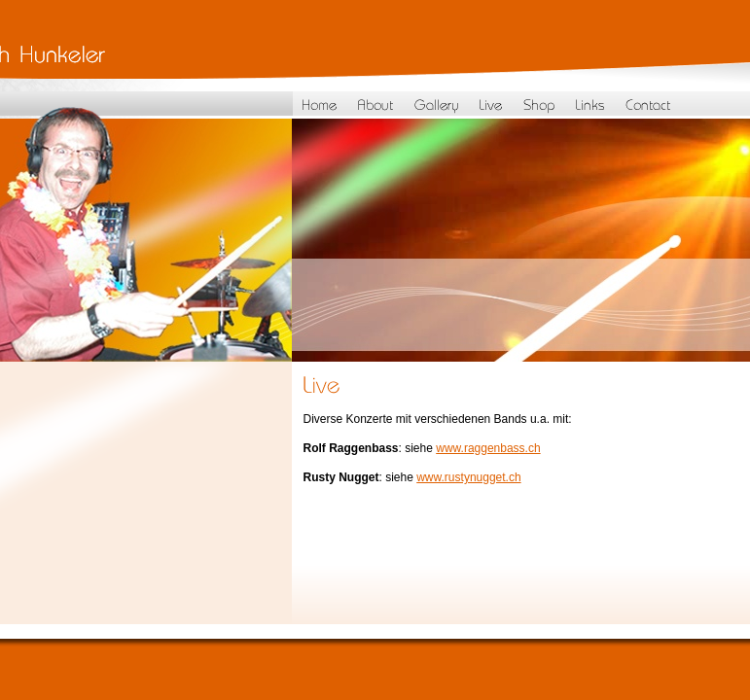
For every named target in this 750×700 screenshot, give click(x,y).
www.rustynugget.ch (468, 477)
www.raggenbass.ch (488, 448)
